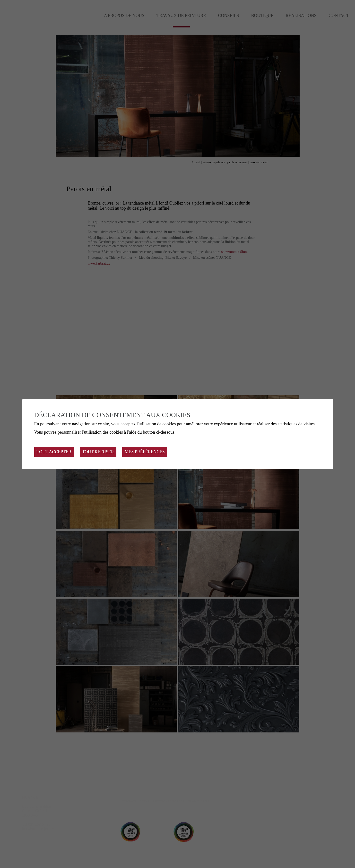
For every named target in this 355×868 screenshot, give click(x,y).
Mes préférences (145, 452)
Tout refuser (98, 452)
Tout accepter (54, 452)
